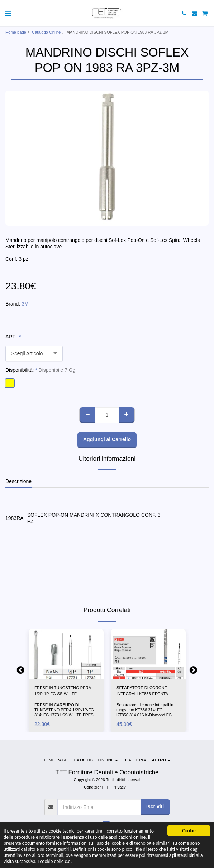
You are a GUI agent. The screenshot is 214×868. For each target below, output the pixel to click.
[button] (8, 13)
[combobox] (34, 354)
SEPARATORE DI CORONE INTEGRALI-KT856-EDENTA (142, 691)
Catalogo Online (46, 32)
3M (25, 304)
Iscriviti (155, 806)
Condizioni (93, 787)
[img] (66, 654)
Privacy (119, 787)
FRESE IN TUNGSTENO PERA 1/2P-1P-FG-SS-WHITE (63, 691)
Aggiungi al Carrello (107, 439)
